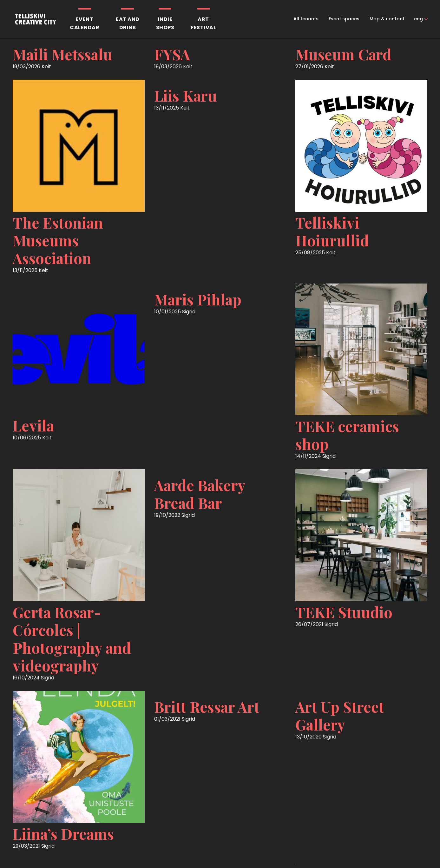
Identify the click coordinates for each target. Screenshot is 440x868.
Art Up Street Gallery (340, 716)
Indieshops (165, 23)
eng (418, 19)
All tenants (306, 19)
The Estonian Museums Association (58, 240)
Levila (33, 425)
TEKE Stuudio (344, 612)
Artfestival (203, 23)
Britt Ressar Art (207, 707)
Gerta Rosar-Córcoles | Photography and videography (72, 639)
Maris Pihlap (198, 299)
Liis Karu (186, 96)
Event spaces (344, 19)
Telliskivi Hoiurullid (332, 231)
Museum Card (343, 54)
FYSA (172, 54)
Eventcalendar (85, 23)
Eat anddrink (128, 23)
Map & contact (387, 19)
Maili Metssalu (62, 54)
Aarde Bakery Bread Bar (200, 494)
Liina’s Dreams (63, 834)
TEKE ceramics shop (347, 435)
